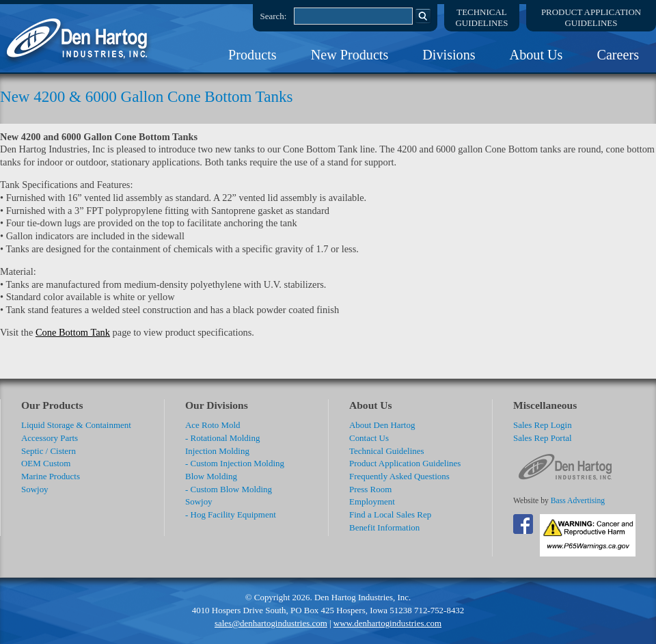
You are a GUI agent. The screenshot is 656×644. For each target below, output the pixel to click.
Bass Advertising (578, 501)
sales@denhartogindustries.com (271, 623)
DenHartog (79, 38)
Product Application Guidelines (405, 463)
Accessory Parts (50, 438)
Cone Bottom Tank (73, 332)
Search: (274, 16)
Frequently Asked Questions (399, 476)
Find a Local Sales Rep (390, 514)
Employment (372, 501)
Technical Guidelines (387, 451)
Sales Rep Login (543, 425)
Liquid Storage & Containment (76, 425)
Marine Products (51, 476)
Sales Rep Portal (543, 438)
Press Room (370, 489)
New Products (350, 55)
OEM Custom (46, 463)
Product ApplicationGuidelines (591, 17)
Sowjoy (35, 489)
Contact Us (369, 438)
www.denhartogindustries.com (387, 623)
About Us (536, 55)
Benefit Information (384, 527)
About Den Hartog (382, 425)
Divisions (449, 55)
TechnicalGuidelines (482, 17)
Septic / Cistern (49, 451)
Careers (618, 55)
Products (252, 55)
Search (423, 16)
